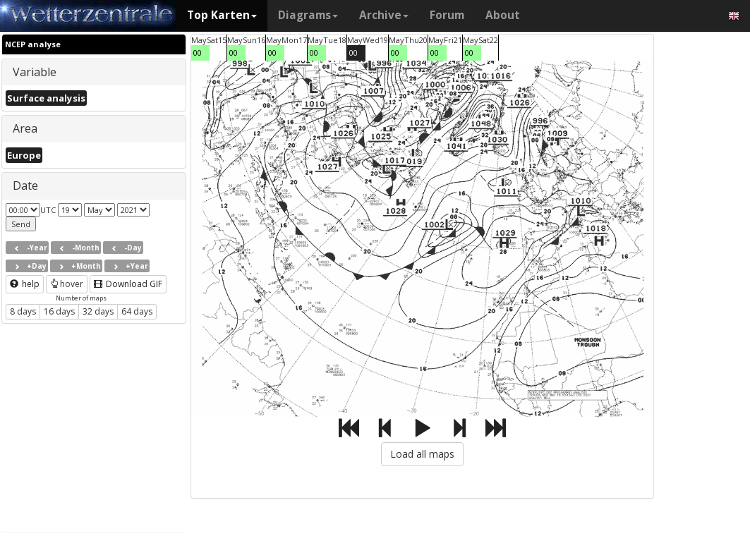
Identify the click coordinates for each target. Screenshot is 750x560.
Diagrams (308, 15)
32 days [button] (98, 311)
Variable (35, 72)
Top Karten (222, 15)
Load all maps (422, 454)
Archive (384, 15)
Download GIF (128, 284)
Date (25, 185)
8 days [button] (23, 311)
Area (25, 128)
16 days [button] (59, 311)
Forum (447, 15)
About (503, 15)
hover (67, 284)
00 (198, 53)
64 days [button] (137, 311)
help (25, 284)
